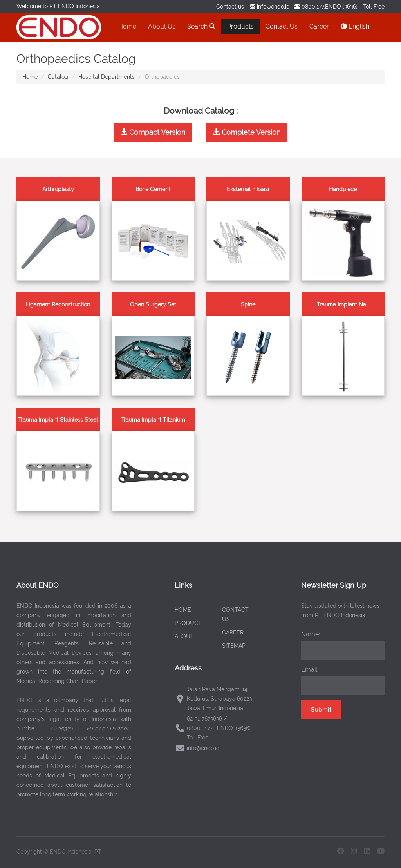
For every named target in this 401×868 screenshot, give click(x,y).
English (355, 26)
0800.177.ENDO (321, 7)
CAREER (233, 632)
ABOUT (184, 636)
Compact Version (153, 132)
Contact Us (282, 26)
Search (201, 26)
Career (319, 26)
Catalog (58, 77)
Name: (311, 634)
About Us (162, 26)
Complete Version (247, 132)
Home (127, 26)
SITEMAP (234, 646)
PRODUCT (188, 623)
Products (240, 26)
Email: (310, 670)
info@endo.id (273, 7)
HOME (183, 610)
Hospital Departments (107, 77)
